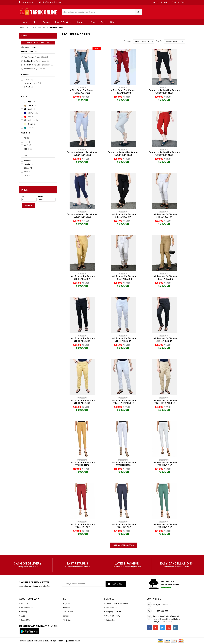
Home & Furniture (63, 22)
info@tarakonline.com (52, 2)
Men (35, 22)
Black (31, 109)
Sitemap (24, 612)
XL (27, 145)
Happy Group (35, 69)
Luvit (28, 80)
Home (25, 22)
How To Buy (68, 612)
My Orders (67, 620)
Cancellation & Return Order (117, 604)
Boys (93, 22)
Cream (32, 124)
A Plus (28, 87)
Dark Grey (33, 120)
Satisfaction (110, 620)
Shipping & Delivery (113, 612)
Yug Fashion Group (36, 57)
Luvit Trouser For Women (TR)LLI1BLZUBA (82, 340)
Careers (66, 616)
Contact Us (25, 620)
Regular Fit (28, 164)
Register (165, 2)
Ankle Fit (28, 161)
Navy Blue (33, 113)
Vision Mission (27, 608)
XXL (28, 149)
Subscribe (117, 584)
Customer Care (178, 2)
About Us (24, 604)
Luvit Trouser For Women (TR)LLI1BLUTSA (123, 216)
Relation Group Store (39, 65)
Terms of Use (111, 608)
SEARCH (28, 205)
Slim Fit (27, 172)
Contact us (154, 599)
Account (67, 608)
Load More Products (123, 545)
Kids (112, 22)
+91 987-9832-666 (29, 2)
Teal (31, 128)
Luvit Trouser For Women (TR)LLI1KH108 (82, 464)
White (31, 102)
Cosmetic (81, 22)
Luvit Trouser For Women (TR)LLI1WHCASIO (123, 278)
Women (46, 22)
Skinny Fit (28, 168)
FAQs (23, 616)
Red (31, 117)
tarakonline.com (36, 641)
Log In (155, 2)
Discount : (128, 41)
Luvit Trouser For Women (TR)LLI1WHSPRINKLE (123, 402)
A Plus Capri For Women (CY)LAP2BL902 (123, 92)
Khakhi (32, 106)
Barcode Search (74, 641)
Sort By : (160, 41)
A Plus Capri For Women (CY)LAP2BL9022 (82, 92)
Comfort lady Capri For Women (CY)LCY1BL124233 (164, 92)
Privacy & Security (113, 616)
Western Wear (40, 27)
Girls (103, 22)
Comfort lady (33, 83)
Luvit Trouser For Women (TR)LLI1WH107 (164, 464)
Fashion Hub (37, 61)
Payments (67, 604)
